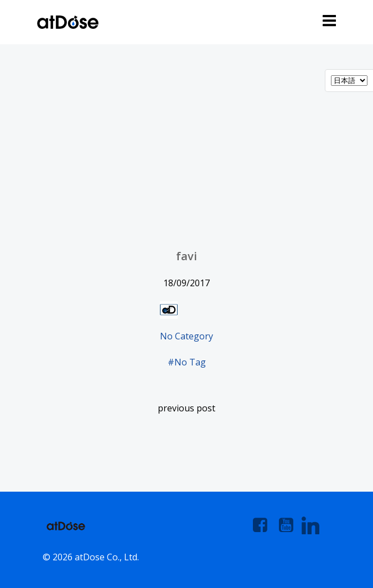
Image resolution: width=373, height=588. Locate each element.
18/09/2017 (186, 283)
